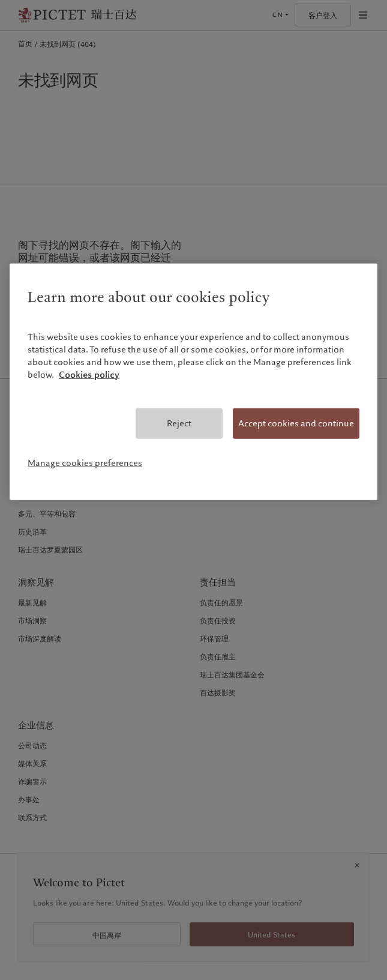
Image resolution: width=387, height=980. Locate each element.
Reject (179, 423)
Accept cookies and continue (296, 423)
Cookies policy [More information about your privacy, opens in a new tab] (89, 375)
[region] (193, 381)
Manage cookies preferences (85, 463)
